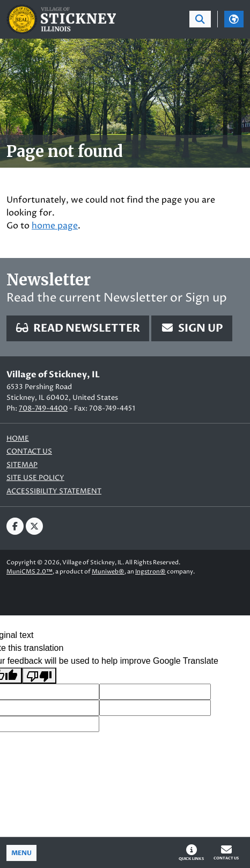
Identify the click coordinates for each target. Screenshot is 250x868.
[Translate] (234, 19)
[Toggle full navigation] (21, 853)
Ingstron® (150, 572)
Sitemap (22, 465)
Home (18, 439)
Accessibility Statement (54, 492)
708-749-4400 (43, 408)
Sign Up (192, 328)
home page (55, 226)
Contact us (29, 452)
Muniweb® (108, 572)
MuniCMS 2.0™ (30, 572)
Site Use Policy (35, 478)
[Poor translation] (39, 676)
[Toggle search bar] (200, 19)
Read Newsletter (78, 328)
